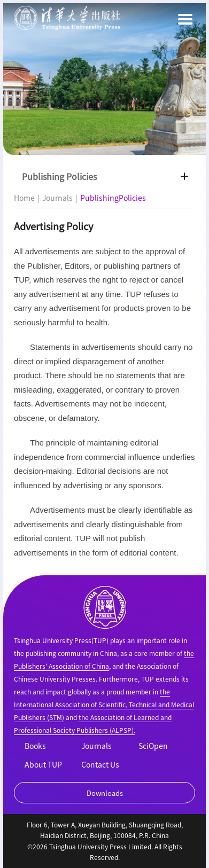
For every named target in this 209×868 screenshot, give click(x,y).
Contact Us (100, 764)
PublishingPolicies (113, 198)
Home (24, 198)
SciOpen (153, 746)
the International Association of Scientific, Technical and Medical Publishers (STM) (104, 704)
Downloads (105, 793)
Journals (57, 198)
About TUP (43, 764)
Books (35, 746)
